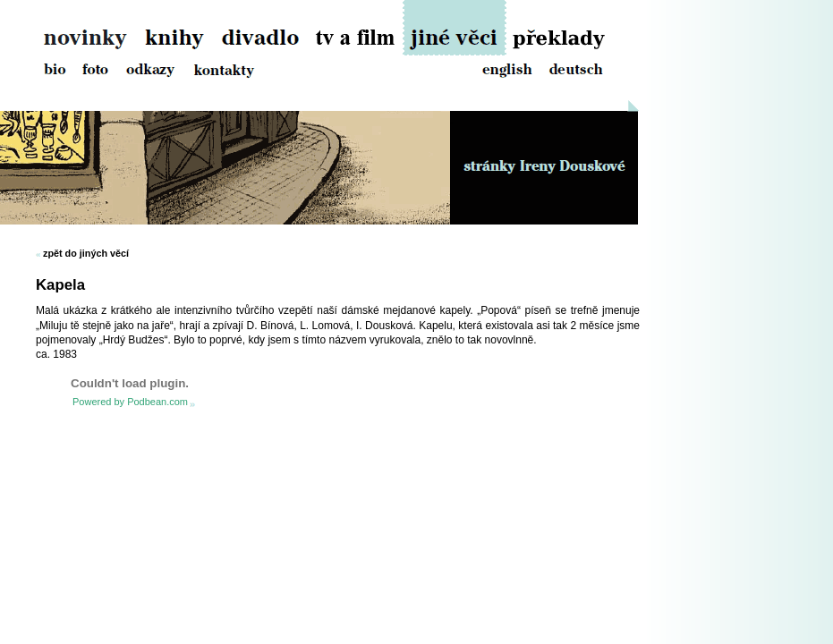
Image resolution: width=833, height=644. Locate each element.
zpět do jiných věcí (86, 253)
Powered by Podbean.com (130, 402)
